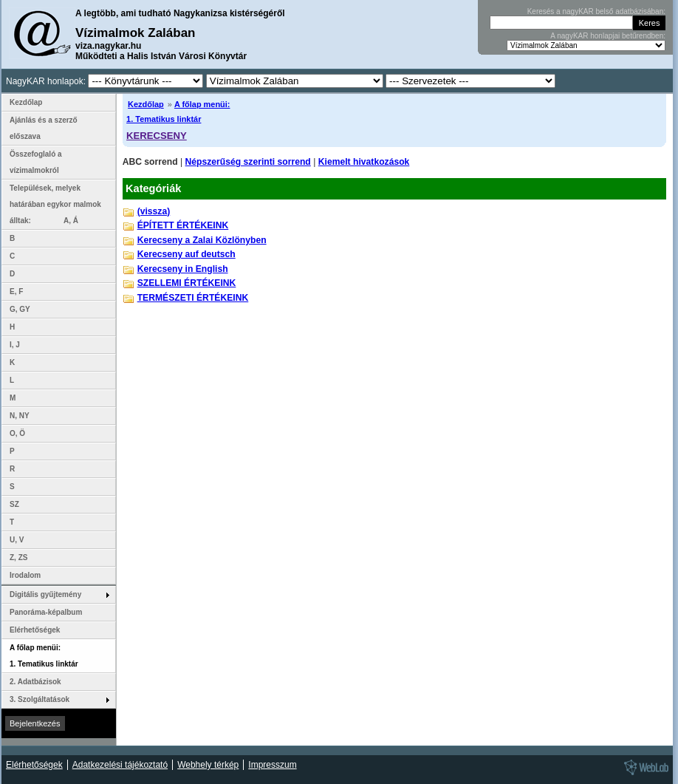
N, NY (20, 416)
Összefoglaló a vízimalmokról (36, 162)
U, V (17, 540)
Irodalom (25, 575)
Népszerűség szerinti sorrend (248, 162)
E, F (16, 292)
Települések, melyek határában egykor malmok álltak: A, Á (55, 204)
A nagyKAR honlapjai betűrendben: (608, 36)
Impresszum (272, 765)
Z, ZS (18, 558)
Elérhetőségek (35, 630)
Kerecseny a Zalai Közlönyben (202, 240)
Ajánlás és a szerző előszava (44, 128)
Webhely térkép (208, 765)
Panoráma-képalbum (46, 612)
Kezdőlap (146, 104)
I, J (15, 345)
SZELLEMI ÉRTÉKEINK (187, 283)
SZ (14, 504)
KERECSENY (157, 136)
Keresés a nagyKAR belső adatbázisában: (596, 11)
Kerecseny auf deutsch (186, 254)
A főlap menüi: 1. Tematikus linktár (44, 656)
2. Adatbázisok (35, 682)
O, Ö (17, 433)
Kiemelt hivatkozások (364, 162)
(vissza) (154, 211)
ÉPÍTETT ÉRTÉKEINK (183, 225)
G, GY (20, 309)
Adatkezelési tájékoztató (120, 765)
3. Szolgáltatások (40, 699)
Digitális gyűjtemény (45, 594)
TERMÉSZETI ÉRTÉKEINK (193, 298)
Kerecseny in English (183, 269)
